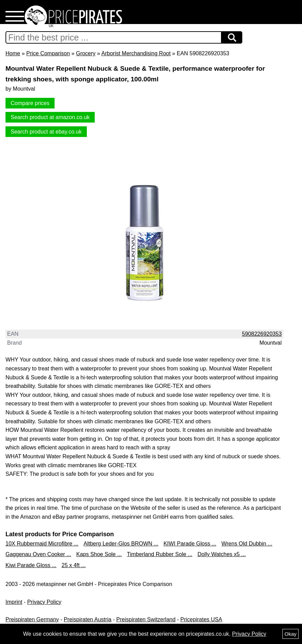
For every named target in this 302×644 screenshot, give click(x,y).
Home (13, 53)
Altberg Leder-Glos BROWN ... (121, 544)
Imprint (14, 602)
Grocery (86, 53)
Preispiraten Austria (88, 619)
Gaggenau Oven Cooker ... (38, 554)
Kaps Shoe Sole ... (99, 554)
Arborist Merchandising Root (136, 53)
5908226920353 (262, 334)
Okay (291, 634)
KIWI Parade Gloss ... (190, 544)
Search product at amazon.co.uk (50, 117)
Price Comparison (48, 53)
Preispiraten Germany (32, 619)
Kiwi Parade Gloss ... (31, 565)
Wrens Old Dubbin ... (247, 544)
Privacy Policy (44, 602)
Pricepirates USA (201, 619)
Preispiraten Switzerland (146, 619)
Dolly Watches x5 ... (222, 554)
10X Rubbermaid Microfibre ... (42, 544)
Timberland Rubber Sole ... (160, 554)
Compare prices (30, 103)
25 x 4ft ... (74, 565)
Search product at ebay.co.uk (46, 132)
